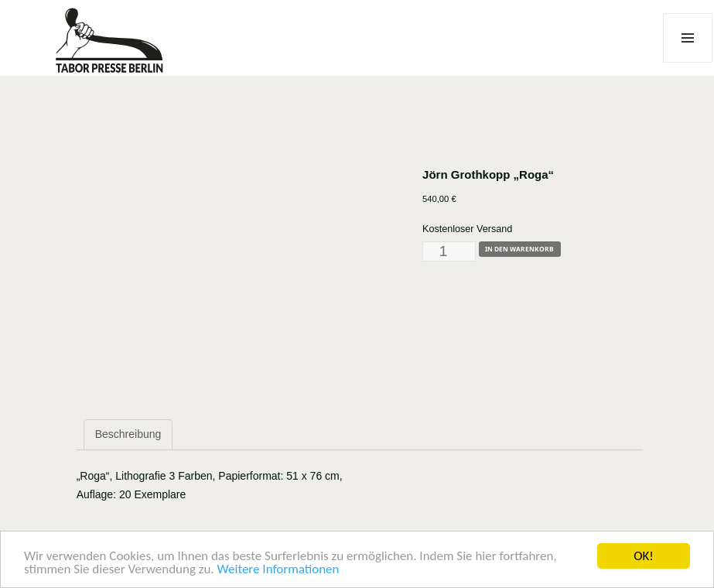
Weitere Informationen (278, 570)
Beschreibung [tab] (128, 434)
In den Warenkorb (519, 249)
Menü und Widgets (688, 62)
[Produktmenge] (449, 251)
